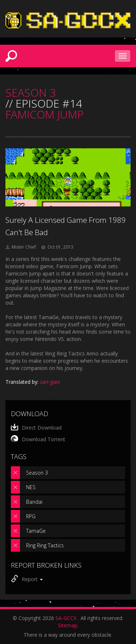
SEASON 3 (31, 93)
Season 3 (37, 473)
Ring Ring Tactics (45, 545)
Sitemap (68, 625)
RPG (31, 516)
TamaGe (36, 531)
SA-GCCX (66, 618)
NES (31, 487)
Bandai (34, 502)
